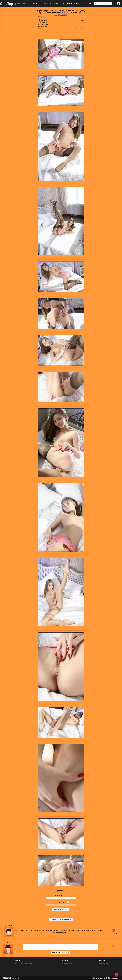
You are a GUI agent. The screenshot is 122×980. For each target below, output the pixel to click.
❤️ (113, 946)
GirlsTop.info (104, 964)
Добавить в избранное (61, 919)
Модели (37, 4)
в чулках (79, 28)
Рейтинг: (61, 902)
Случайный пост (52, 4)
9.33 (83, 17)
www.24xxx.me (66, 964)
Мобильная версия (98, 978)
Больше (88, 4)
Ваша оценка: (60, 896)
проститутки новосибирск (24, 964)
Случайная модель (72, 4)
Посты (26, 4)
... (84, 28)
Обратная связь (114, 978)
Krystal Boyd (62, 15)
